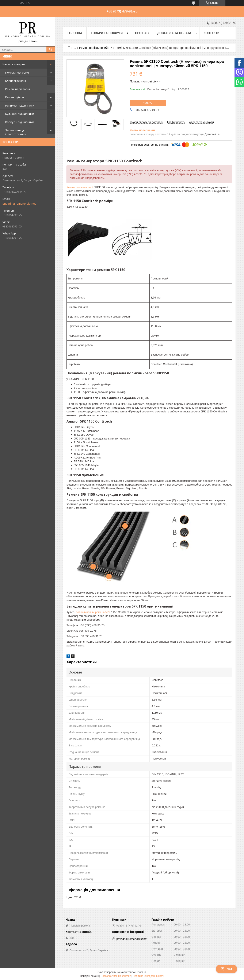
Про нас (142, 33)
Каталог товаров (14, 64)
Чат (226, 969)
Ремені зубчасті (16, 97)
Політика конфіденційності (148, 976)
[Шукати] (51, 49)
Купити (148, 103)
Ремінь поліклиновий (80, 187)
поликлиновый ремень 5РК (93, 612)
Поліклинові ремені (18, 73)
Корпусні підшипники (20, 122)
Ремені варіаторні (18, 89)
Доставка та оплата (174, 33)
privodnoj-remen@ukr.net (19, 204)
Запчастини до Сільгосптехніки (16, 132)
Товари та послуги (107, 33)
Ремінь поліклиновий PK (96, 48)
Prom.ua (142, 972)
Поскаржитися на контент (116, 976)
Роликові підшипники (20, 105)
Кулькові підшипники (20, 114)
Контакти (212, 33)
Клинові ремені (16, 81)
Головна (75, 33)
